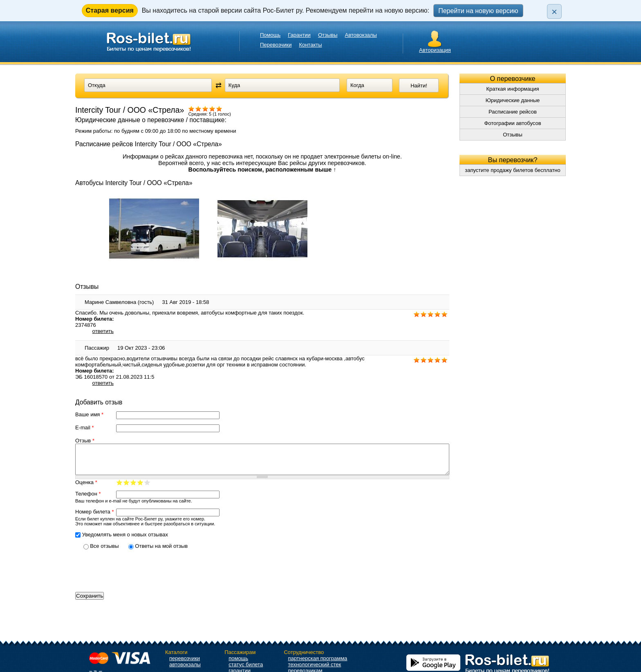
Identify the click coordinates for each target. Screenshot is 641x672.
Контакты (310, 45)
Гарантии (299, 35)
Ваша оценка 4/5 (140, 488)
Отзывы (328, 35)
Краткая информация (512, 89)
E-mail (85, 428)
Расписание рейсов (513, 112)
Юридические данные (513, 100)
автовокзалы (185, 664)
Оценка (86, 488)
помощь (238, 658)
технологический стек (314, 664)
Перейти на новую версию (478, 11)
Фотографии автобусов (512, 123)
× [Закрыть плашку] (554, 12)
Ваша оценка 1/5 (120, 488)
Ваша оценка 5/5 (147, 488)
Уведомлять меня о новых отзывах (125, 541)
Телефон (88, 500)
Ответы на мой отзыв (161, 552)
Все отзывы (105, 552)
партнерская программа (317, 658)
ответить (103, 331)
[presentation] (137, 577)
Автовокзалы (361, 35)
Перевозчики (276, 45)
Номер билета (94, 518)
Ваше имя (89, 414)
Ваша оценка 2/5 (127, 488)
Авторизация (435, 50)
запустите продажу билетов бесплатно (513, 170)
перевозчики (185, 658)
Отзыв (85, 441)
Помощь (270, 35)
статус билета (246, 664)
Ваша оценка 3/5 (133, 488)
